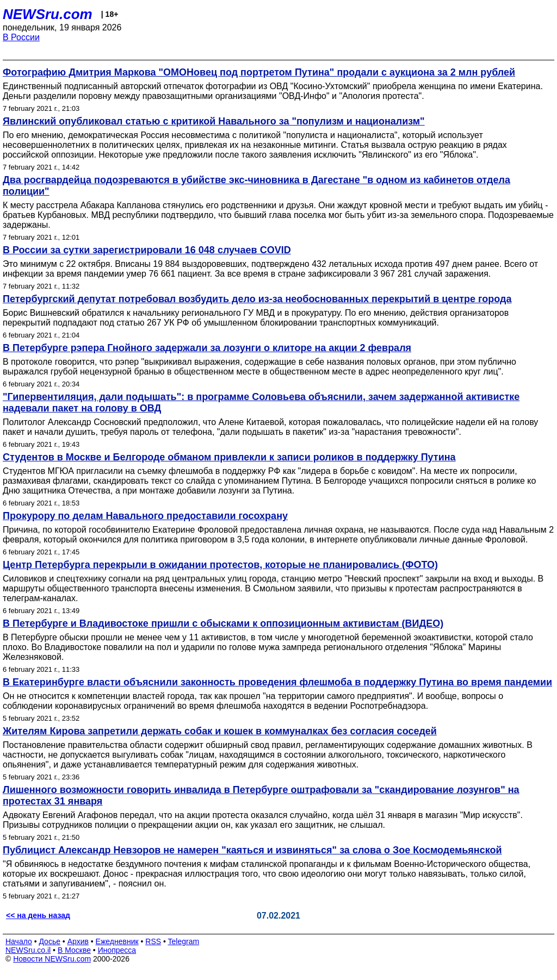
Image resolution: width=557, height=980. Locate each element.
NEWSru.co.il (28, 950)
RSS (153, 941)
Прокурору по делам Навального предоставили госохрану (145, 516)
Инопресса (117, 950)
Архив (78, 941)
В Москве (74, 950)
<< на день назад (38, 915)
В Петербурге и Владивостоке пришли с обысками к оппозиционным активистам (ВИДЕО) (223, 623)
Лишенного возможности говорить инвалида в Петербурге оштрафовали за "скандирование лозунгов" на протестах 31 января (261, 795)
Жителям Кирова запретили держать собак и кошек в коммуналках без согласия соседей (220, 731)
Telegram (184, 941)
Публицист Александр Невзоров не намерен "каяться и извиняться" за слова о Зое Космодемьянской (252, 850)
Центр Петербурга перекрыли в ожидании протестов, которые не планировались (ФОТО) (220, 565)
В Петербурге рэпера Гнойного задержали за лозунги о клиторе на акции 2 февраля (207, 348)
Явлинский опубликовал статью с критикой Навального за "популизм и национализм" (214, 121)
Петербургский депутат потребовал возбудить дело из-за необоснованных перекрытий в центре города (257, 299)
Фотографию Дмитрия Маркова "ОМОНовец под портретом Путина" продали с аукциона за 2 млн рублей (259, 72)
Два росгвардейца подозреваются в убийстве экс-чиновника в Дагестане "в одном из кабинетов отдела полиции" (256, 186)
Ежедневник (117, 941)
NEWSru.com (48, 14)
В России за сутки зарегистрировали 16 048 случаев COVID (147, 250)
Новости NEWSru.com (52, 959)
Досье (49, 941)
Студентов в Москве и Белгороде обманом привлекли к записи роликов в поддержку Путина (229, 457)
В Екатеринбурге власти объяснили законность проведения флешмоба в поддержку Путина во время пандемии (277, 682)
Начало (19, 941)
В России (21, 37)
